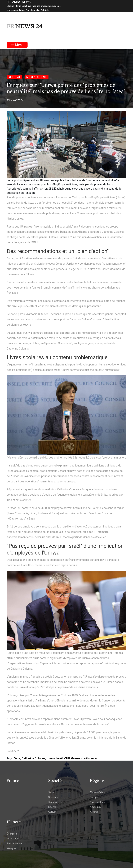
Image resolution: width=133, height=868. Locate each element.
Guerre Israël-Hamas (84, 758)
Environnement (15, 843)
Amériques (96, 807)
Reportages (13, 838)
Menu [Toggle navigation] (17, 45)
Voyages (11, 848)
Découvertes (55, 802)
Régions (14, 77)
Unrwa (51, 758)
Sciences (53, 797)
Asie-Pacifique (98, 802)
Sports (52, 807)
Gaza (17, 758)
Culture (52, 812)
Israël (59, 758)
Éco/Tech (12, 834)
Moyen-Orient (37, 77)
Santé (51, 792)
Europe (94, 797)
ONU (67, 758)
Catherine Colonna (34, 758)
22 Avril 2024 (15, 100)
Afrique (94, 812)
